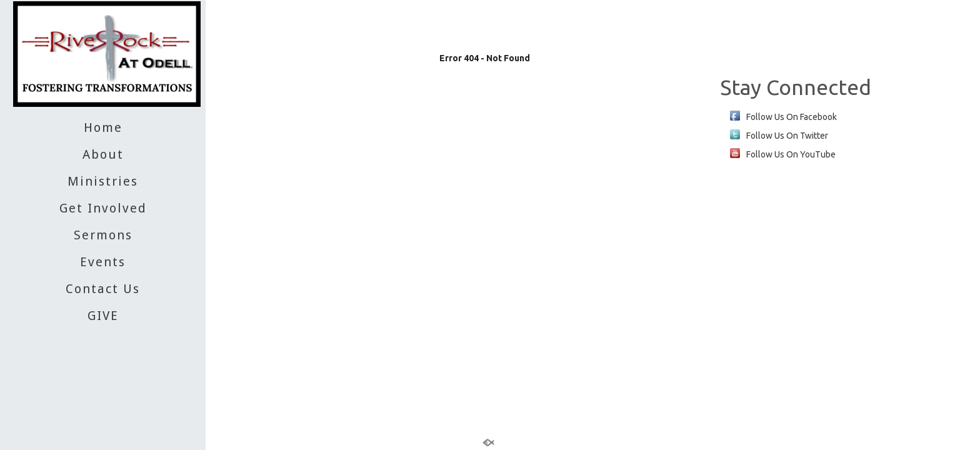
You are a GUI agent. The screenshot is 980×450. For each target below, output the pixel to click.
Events (103, 262)
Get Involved (103, 208)
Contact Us (103, 289)
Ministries (103, 181)
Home (103, 127)
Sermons (103, 235)
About (103, 154)
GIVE (103, 316)
